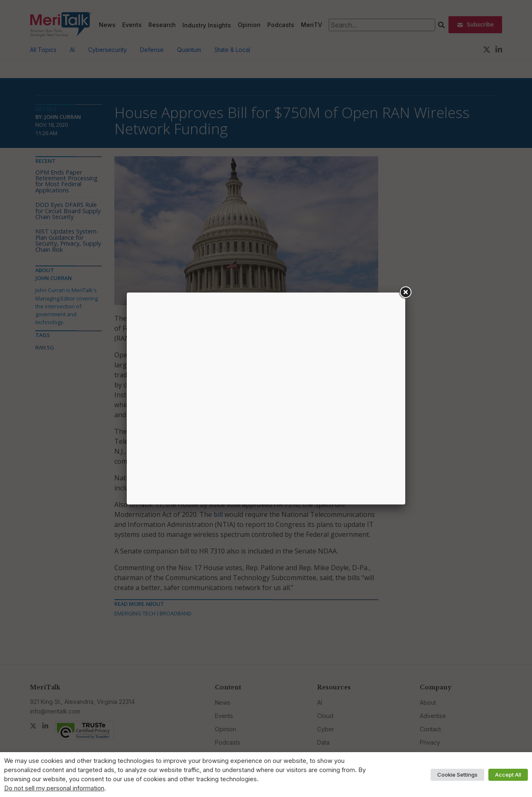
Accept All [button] (508, 775)
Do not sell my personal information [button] (54, 788)
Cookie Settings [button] (457, 775)
